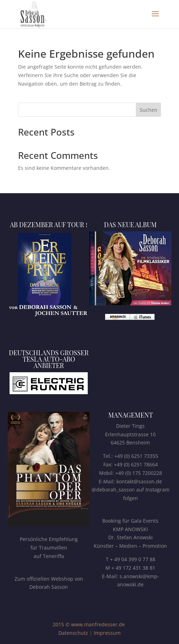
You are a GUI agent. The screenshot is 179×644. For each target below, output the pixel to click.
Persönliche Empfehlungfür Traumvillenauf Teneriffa (49, 548)
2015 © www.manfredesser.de (89, 624)
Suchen (149, 110)
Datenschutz (73, 633)
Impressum (107, 633)
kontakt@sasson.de (139, 481)
